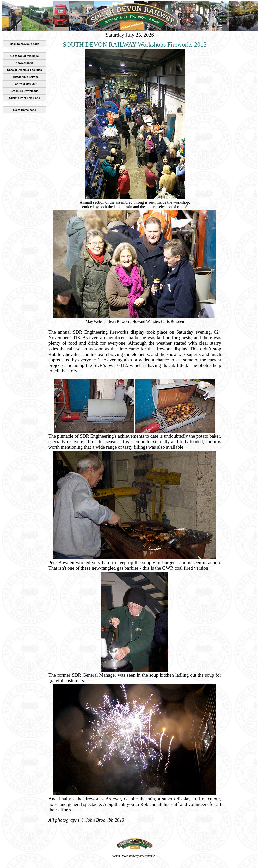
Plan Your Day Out (25, 84)
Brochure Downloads (24, 91)
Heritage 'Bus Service (24, 77)
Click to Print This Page (24, 98)
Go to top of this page (25, 56)
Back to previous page (24, 44)
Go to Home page (24, 110)
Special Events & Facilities (24, 70)
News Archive (25, 63)
